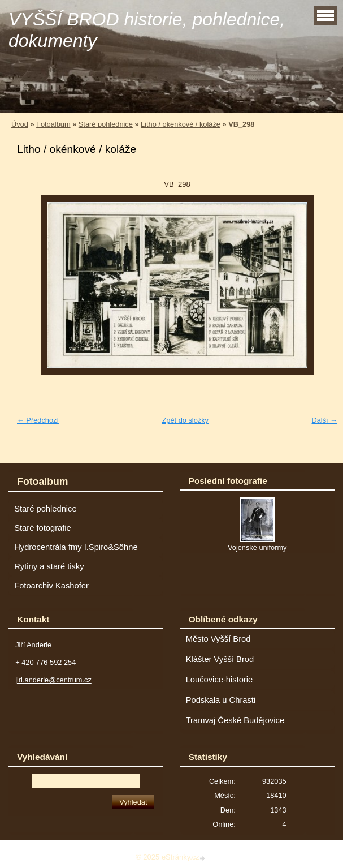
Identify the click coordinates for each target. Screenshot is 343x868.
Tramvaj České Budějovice (235, 720)
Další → (324, 420)
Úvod (20, 124)
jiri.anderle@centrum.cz (53, 680)
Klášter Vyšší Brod (220, 659)
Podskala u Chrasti (221, 700)
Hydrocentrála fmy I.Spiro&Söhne (76, 547)
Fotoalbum (53, 124)
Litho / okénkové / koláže (181, 124)
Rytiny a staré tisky (49, 566)
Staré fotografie (43, 528)
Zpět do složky (185, 420)
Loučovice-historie (220, 680)
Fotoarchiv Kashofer (51, 586)
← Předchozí (38, 420)
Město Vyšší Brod (218, 639)
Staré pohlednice (106, 124)
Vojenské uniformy (257, 547)
